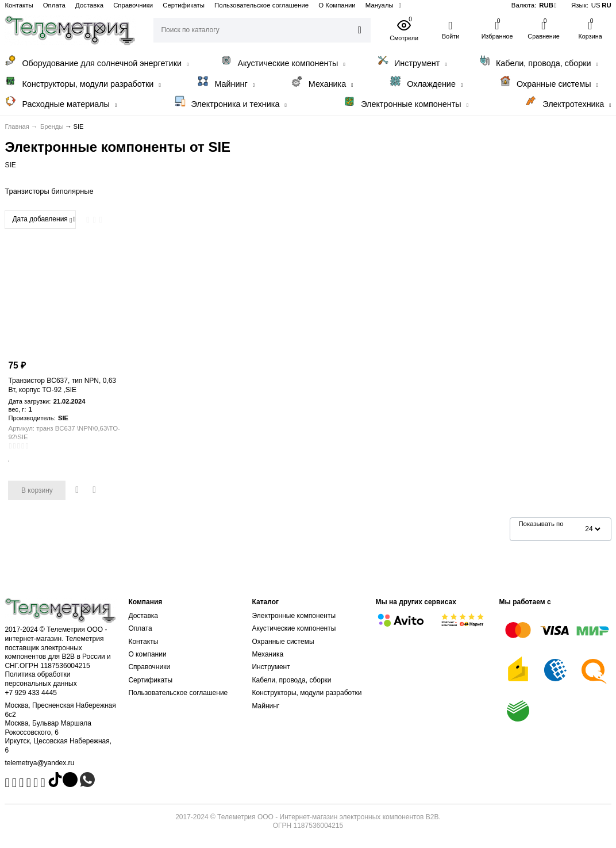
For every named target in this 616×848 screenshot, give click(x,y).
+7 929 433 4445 (30, 693)
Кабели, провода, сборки (538, 61)
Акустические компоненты (283, 61)
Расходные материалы (61, 102)
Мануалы (380, 5)
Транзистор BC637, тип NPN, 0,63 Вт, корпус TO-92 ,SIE (62, 385)
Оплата (54, 5)
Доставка (89, 5)
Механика (322, 82)
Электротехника (568, 102)
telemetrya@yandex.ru (39, 763)
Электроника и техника (230, 102)
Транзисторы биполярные (49, 191)
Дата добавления (42, 220)
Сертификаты (184, 5)
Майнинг (226, 82)
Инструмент (412, 61)
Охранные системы (549, 82)
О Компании (337, 5)
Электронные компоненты (406, 102)
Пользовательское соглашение (261, 5)
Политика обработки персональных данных (41, 679)
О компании (147, 654)
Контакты (19, 5)
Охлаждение (426, 82)
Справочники (133, 5)
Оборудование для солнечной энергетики (97, 61)
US (596, 5)
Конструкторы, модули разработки (82, 82)
